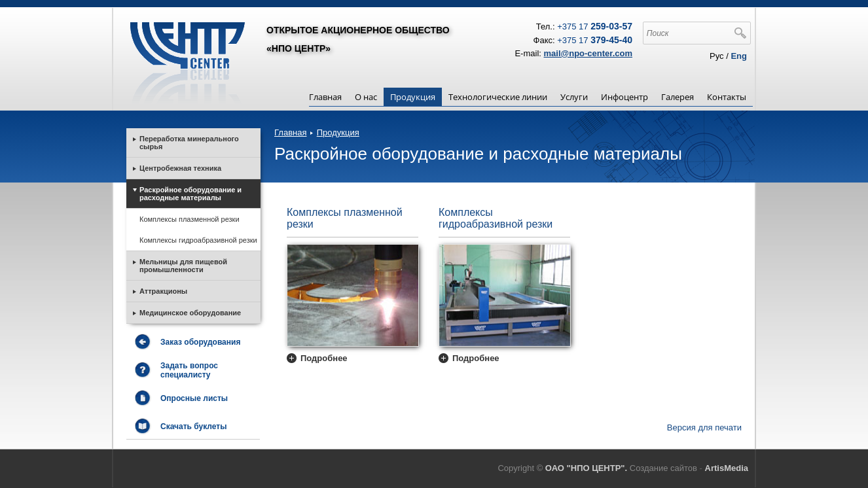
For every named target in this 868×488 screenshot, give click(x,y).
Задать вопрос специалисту (189, 370)
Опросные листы (194, 398)
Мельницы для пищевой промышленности (183, 266)
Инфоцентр (624, 97)
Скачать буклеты (193, 427)
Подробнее (324, 358)
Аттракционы (163, 291)
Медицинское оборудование (190, 313)
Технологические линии (498, 97)
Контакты (727, 97)
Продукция (413, 97)
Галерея (678, 97)
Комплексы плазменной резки (345, 218)
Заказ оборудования (200, 342)
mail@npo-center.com (588, 53)
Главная (325, 97)
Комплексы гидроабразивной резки (496, 218)
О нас (366, 97)
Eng (739, 56)
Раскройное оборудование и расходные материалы (190, 194)
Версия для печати (704, 427)
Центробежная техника (180, 168)
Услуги (574, 97)
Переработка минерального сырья (189, 143)
